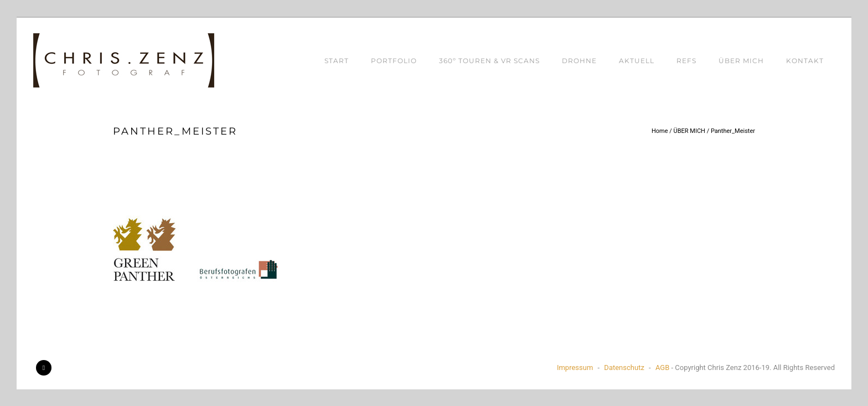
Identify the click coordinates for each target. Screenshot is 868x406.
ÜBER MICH (741, 61)
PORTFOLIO (394, 61)
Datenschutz (624, 368)
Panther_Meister (733, 131)
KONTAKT (805, 61)
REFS (686, 61)
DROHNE (579, 61)
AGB (662, 368)
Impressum (575, 368)
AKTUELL (637, 61)
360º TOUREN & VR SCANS (489, 61)
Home (660, 131)
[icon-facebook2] (44, 368)
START (337, 61)
